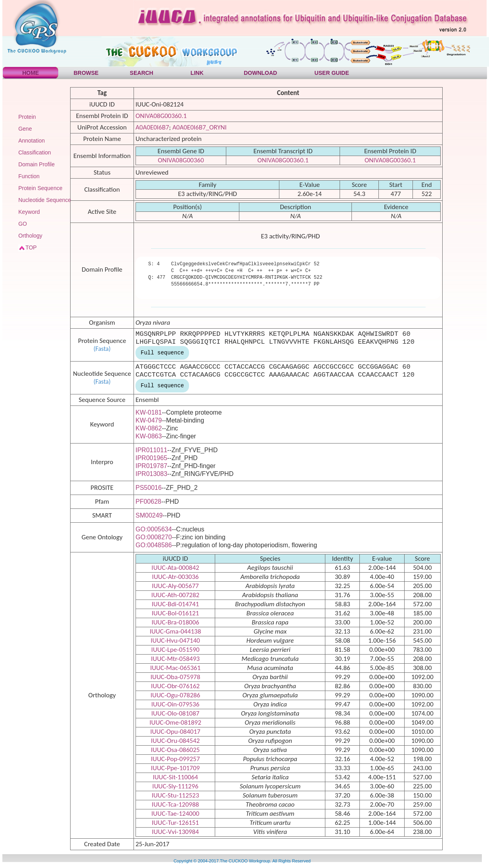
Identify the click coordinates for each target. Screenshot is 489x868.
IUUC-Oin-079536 (175, 704)
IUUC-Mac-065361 (175, 668)
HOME (31, 73)
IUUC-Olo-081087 (175, 713)
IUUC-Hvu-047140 (175, 641)
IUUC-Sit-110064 (175, 777)
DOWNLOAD (260, 73)
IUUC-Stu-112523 (176, 795)
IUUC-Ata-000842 (175, 568)
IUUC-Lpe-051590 (176, 650)
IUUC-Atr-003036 (176, 577)
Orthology (30, 236)
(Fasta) (102, 349)
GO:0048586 (154, 545)
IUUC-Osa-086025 (175, 750)
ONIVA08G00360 (181, 160)
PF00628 (148, 502)
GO (23, 224)
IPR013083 (151, 474)
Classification (34, 152)
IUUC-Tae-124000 (175, 814)
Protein (27, 117)
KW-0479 (149, 420)
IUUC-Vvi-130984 (175, 832)
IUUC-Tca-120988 (175, 804)
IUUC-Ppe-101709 (175, 768)
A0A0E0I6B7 (152, 127)
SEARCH (142, 73)
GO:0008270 (154, 537)
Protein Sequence (40, 188)
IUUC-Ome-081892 (175, 722)
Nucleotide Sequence (45, 200)
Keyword (29, 212)
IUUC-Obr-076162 (175, 686)
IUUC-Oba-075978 (176, 677)
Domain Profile (36, 164)
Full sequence (162, 353)
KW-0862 (149, 428)
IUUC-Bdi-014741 (175, 604)
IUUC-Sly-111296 (175, 786)
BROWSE (86, 73)
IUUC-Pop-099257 (176, 759)
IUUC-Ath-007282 (175, 595)
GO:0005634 (154, 529)
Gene (25, 129)
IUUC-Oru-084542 (175, 741)
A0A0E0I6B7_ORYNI (200, 127)
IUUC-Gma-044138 (176, 631)
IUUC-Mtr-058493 (175, 659)
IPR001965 (151, 458)
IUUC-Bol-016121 (175, 613)
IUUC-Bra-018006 (175, 622)
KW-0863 (149, 436)
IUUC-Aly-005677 (175, 586)
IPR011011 (151, 450)
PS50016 (149, 488)
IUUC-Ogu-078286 (175, 695)
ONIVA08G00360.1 (161, 116)
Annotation (32, 141)
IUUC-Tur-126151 (175, 823)
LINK (197, 73)
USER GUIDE (332, 73)
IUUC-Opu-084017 (175, 732)
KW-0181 (149, 412)
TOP (31, 247)
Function (29, 176)
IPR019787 (151, 466)
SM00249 (149, 515)
